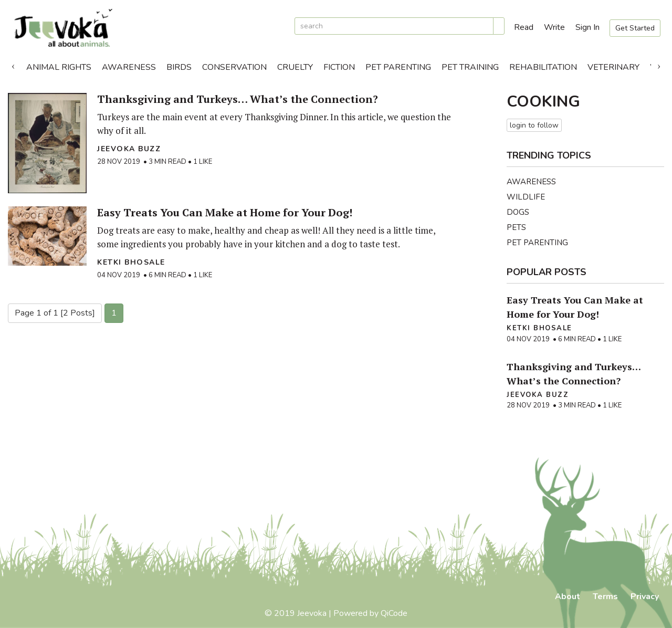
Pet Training (470, 67)
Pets (516, 227)
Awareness (129, 67)
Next (659, 65)
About (568, 596)
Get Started (635, 28)
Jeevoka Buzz (129, 149)
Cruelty (295, 67)
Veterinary (613, 67)
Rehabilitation (543, 67)
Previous (13, 65)
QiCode (394, 613)
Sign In (587, 27)
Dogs (518, 212)
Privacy (645, 596)
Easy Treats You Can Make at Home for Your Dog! (225, 212)
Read (524, 27)
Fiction (339, 67)
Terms (605, 596)
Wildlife (526, 197)
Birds (179, 67)
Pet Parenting (398, 67)
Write (554, 27)
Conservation (234, 67)
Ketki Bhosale (131, 262)
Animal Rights (59, 67)
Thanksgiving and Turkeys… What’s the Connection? (238, 99)
